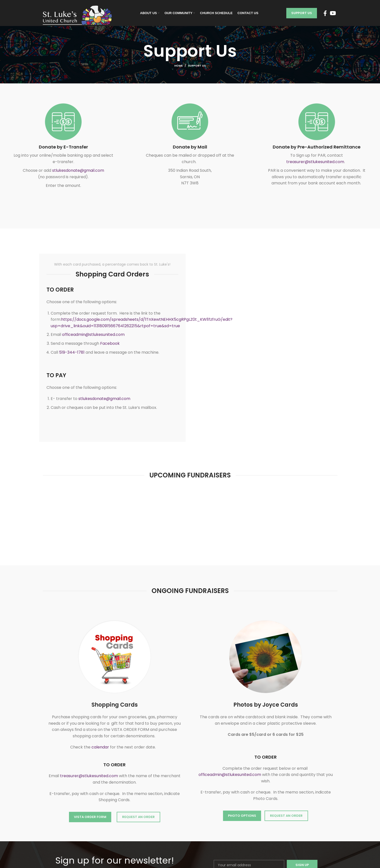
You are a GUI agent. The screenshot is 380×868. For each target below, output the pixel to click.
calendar (100, 747)
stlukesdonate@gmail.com (78, 170)
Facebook (110, 343)
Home (179, 66)
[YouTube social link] (333, 13)
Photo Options (242, 816)
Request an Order (286, 816)
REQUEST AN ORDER (138, 817)
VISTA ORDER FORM (90, 817)
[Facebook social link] (325, 13)
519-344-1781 (72, 352)
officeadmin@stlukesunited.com (93, 335)
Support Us (302, 13)
